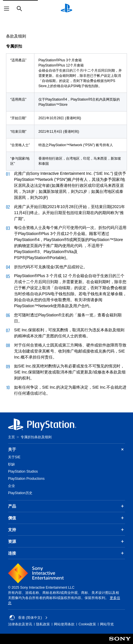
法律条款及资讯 (20, 624)
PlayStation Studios (23, 471)
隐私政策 (43, 624)
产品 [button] (66, 506)
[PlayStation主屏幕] (66, 9)
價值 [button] (66, 518)
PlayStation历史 (20, 493)
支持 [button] (66, 530)
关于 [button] (66, 450)
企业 (11, 486)
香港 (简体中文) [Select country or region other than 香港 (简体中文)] (29, 618)
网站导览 (107, 624)
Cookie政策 (87, 624)
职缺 (11, 464)
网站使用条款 (64, 624)
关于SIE (14, 457)
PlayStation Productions (26, 479)
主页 (11, 437)
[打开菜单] (7, 9)
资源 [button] (66, 541)
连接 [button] (66, 553)
